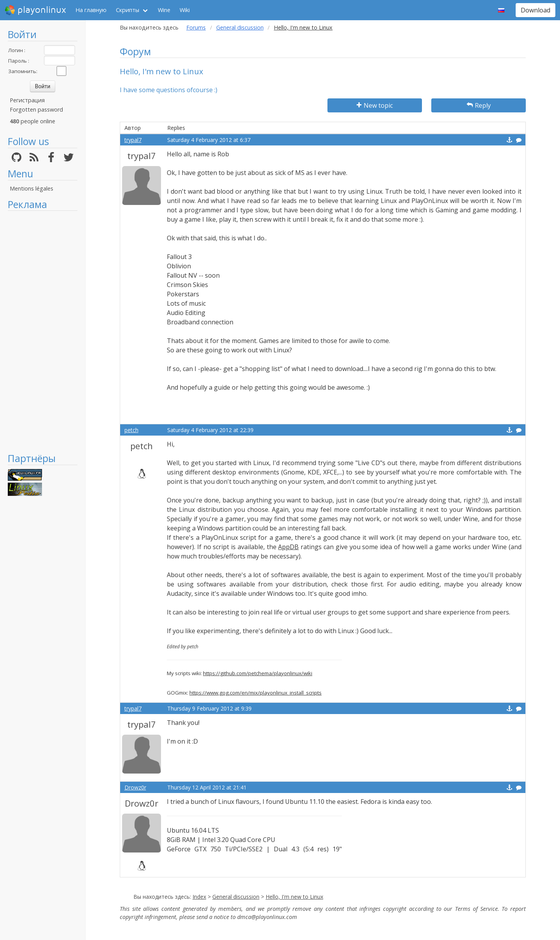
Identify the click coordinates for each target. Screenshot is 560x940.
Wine (164, 10)
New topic (375, 105)
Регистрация (27, 100)
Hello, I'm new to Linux (294, 897)
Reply (479, 105)
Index (199, 897)
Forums (196, 27)
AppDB (288, 547)
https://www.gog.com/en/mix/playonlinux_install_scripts (255, 693)
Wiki (185, 10)
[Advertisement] (43, 331)
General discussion (240, 27)
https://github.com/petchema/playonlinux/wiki (258, 673)
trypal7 (133, 140)
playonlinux (35, 10)
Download (535, 10)
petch (131, 430)
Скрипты (128, 10)
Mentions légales (31, 188)
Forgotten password (36, 109)
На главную (91, 10)
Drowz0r (135, 787)
